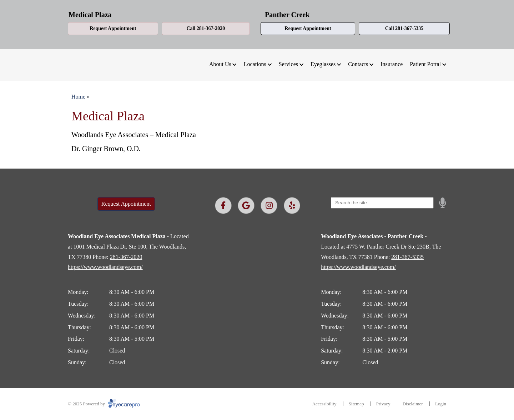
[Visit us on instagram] (269, 206)
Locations (255, 64)
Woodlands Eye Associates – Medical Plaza (134, 135)
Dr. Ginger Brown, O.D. (106, 149)
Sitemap (356, 404)
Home (78, 97)
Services (288, 64)
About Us (220, 64)
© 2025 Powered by (104, 404)
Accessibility (324, 404)
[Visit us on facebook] (223, 206)
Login (441, 404)
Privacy (383, 404)
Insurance (392, 64)
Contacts (358, 64)
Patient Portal (425, 64)
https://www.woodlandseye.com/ (105, 267)
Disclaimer (413, 404)
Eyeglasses (323, 64)
